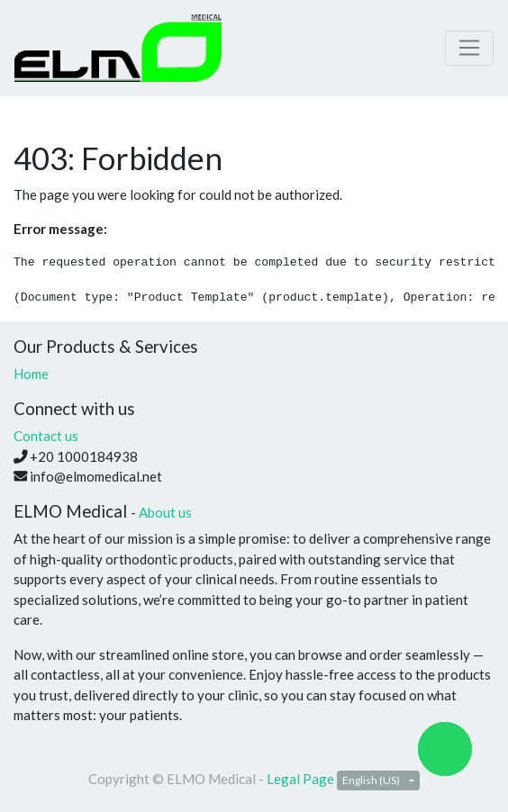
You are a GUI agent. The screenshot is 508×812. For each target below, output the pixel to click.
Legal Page (300, 779)
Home (31, 374)
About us (165, 512)
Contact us (46, 436)
